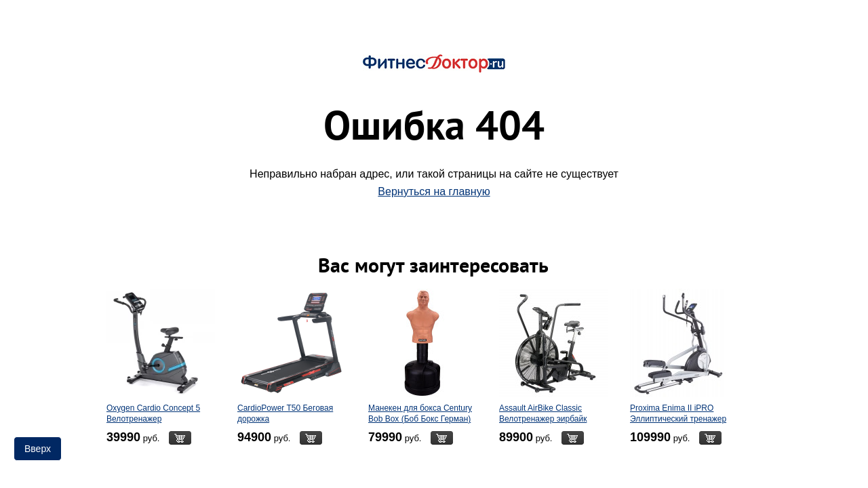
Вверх (38, 449)
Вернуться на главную (434, 191)
